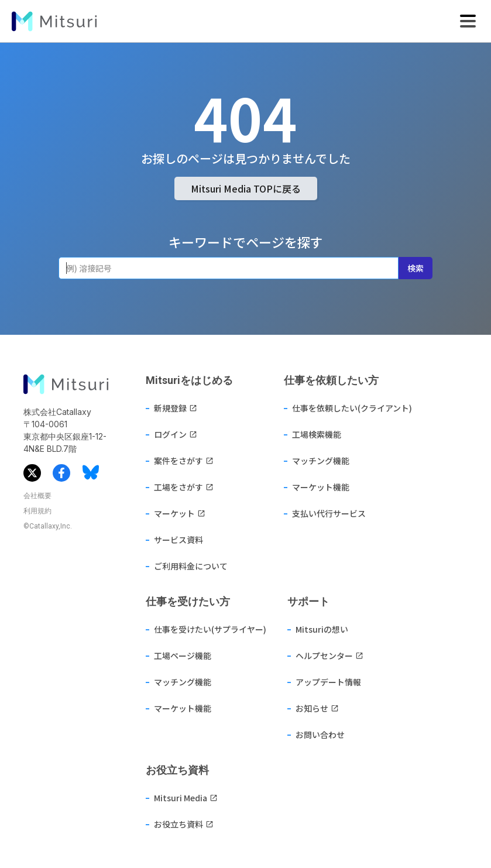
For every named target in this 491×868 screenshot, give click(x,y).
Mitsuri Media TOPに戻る (246, 188)
